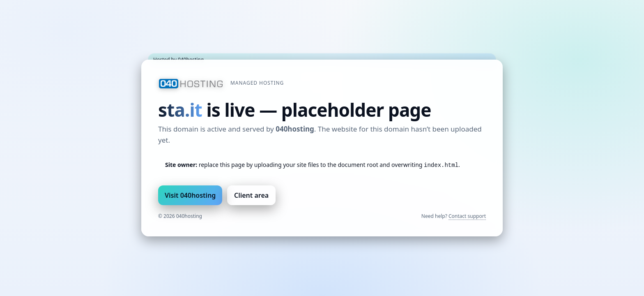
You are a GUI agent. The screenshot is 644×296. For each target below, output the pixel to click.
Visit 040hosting (190, 195)
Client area (251, 195)
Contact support (467, 216)
